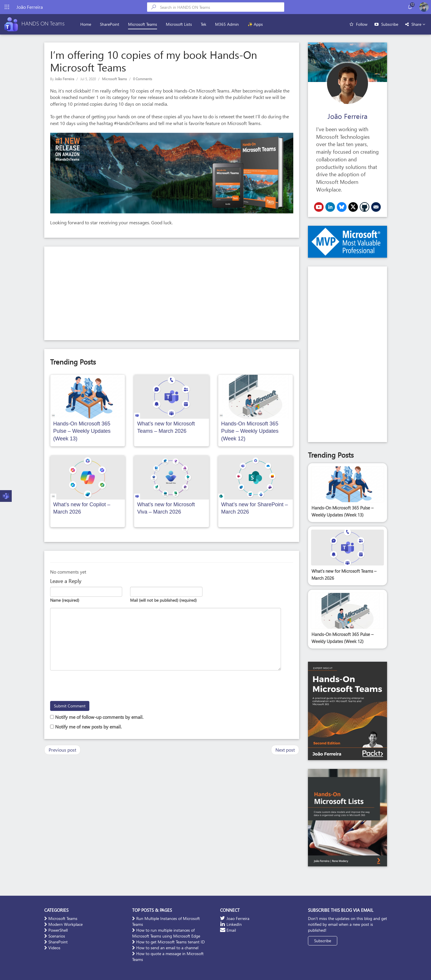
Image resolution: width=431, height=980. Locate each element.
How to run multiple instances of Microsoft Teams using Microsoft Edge (166, 933)
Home (87, 24)
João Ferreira (64, 79)
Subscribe (390, 24)
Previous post (62, 750)
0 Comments (143, 79)
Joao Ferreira (235, 918)
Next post (285, 750)
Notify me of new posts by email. (88, 727)
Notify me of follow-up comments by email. (99, 717)
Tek (205, 24)
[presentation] (95, 687)
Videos (52, 948)
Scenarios (55, 936)
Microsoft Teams (144, 24)
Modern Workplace (63, 924)
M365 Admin (228, 24)
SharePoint (111, 24)
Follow (362, 24)
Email (228, 930)
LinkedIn (231, 924)
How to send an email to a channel (165, 948)
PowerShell (56, 930)
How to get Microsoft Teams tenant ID (168, 942)
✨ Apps (256, 24)
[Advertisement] (172, 293)
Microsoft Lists (180, 24)
